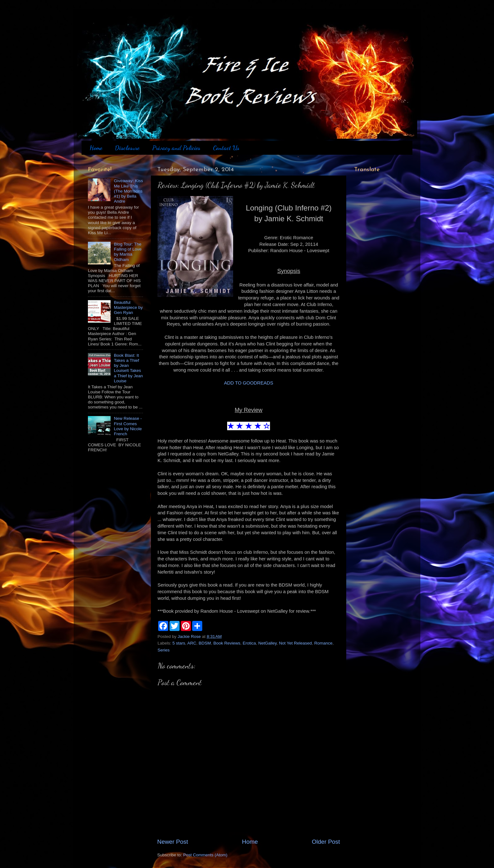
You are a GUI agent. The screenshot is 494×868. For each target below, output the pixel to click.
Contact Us (226, 148)
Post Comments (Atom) (205, 855)
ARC (192, 643)
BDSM (205, 643)
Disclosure (127, 148)
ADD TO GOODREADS (249, 383)
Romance (323, 643)
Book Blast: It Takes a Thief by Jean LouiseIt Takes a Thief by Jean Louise (128, 368)
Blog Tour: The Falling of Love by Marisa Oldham (128, 252)
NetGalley (267, 643)
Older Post (326, 842)
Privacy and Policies (176, 148)
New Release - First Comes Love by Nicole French (128, 426)
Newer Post (173, 842)
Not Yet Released (296, 643)
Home (96, 148)
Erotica (249, 643)
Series (164, 650)
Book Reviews (227, 643)
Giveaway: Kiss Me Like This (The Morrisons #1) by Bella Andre (128, 191)
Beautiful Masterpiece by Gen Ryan (128, 307)
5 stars (179, 643)
